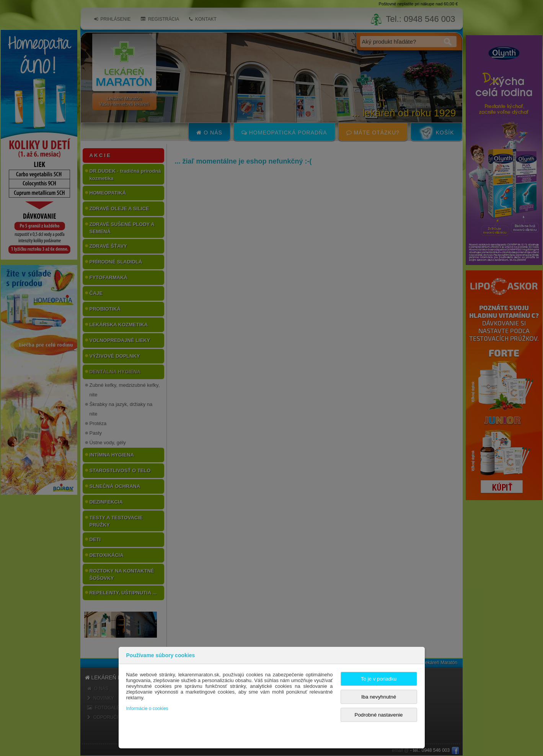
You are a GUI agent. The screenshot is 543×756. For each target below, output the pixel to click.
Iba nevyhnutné (379, 697)
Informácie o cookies (147, 709)
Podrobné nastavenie (379, 715)
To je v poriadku (379, 679)
